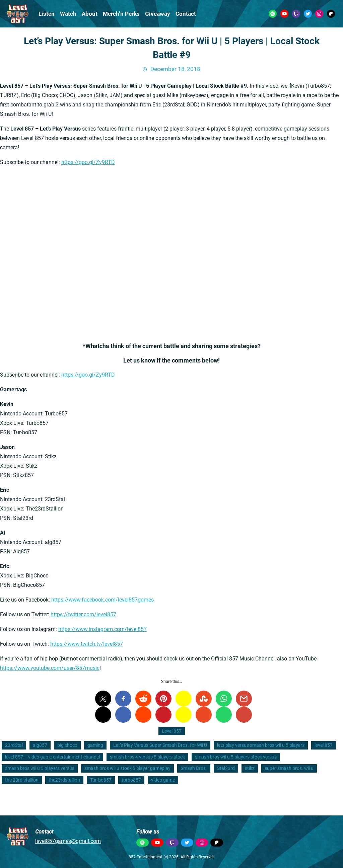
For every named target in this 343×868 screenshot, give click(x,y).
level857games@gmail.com (68, 841)
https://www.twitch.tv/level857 (87, 644)
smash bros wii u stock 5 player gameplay (127, 768)
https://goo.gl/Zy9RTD (88, 162)
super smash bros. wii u (289, 768)
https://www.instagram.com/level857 (102, 629)
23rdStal (14, 745)
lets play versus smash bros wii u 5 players (261, 745)
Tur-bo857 (101, 780)
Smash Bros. (194, 768)
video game (163, 780)
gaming (95, 745)
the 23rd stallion (22, 780)
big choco (67, 745)
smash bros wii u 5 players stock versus (236, 757)
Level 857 (172, 731)
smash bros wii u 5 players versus (40, 768)
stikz (250, 768)
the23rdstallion (64, 780)
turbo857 (131, 780)
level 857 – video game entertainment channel (52, 757)
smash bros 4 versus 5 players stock (147, 757)
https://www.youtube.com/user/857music (50, 668)
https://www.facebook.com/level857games (102, 600)
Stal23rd (226, 768)
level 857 (324, 745)
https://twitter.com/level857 (83, 614)
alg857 (40, 745)
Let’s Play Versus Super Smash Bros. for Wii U (160, 745)
